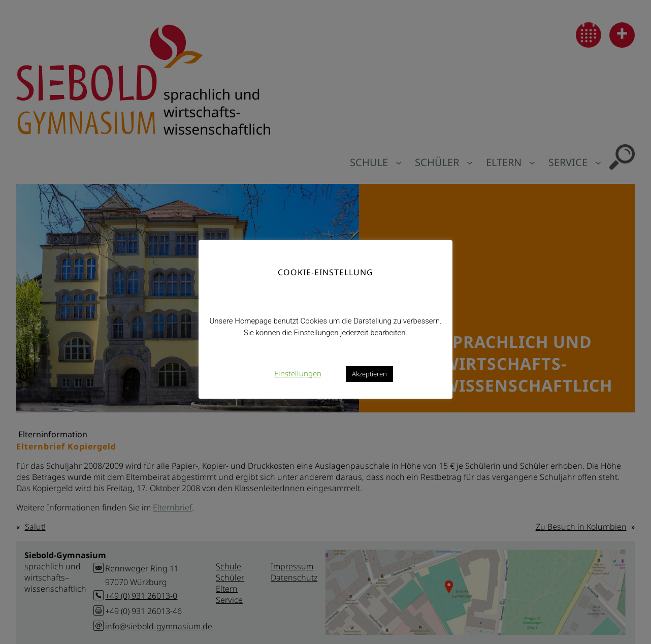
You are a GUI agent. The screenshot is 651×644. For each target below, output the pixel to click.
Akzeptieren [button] (369, 374)
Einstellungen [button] (298, 373)
